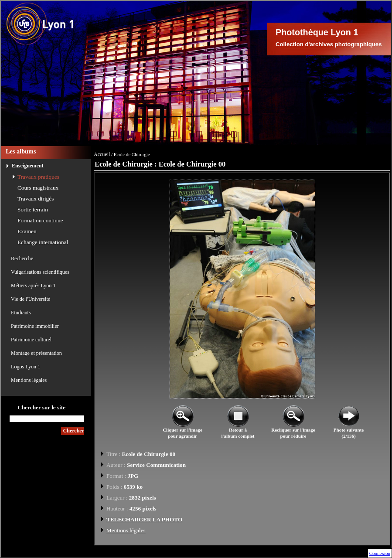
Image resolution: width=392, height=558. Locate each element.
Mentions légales (29, 380)
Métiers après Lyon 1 (33, 286)
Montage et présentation (36, 353)
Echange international (43, 242)
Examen (27, 231)
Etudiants (21, 313)
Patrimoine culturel (31, 340)
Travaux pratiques (38, 177)
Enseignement (28, 166)
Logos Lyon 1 (26, 367)
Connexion (380, 553)
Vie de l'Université (31, 299)
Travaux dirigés (36, 199)
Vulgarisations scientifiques (40, 272)
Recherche (22, 259)
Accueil (102, 154)
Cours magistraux (38, 188)
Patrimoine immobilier (35, 326)
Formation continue (40, 220)
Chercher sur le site (41, 407)
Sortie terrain (33, 209)
